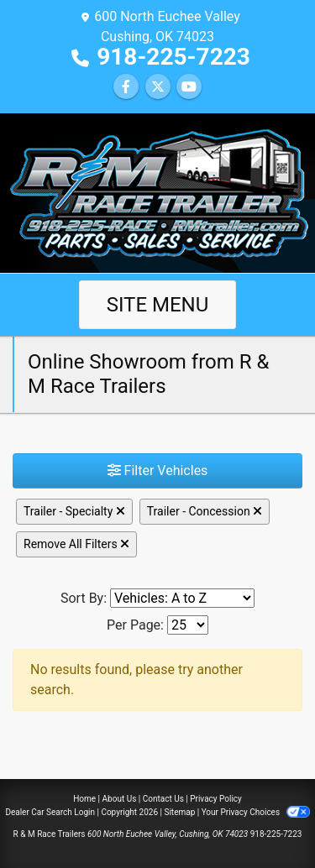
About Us (120, 799)
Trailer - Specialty (74, 511)
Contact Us (163, 799)
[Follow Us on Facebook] (126, 87)
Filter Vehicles (158, 471)
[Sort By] (182, 598)
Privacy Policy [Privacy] (216, 799)
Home (84, 799)
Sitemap (179, 812)
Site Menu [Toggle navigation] (158, 305)
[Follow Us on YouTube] (189, 87)
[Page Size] (188, 625)
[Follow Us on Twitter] (158, 87)
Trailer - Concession (205, 511)
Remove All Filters (76, 544)
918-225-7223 (173, 57)
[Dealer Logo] (157, 192)
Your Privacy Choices (256, 812)
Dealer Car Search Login (50, 812)
